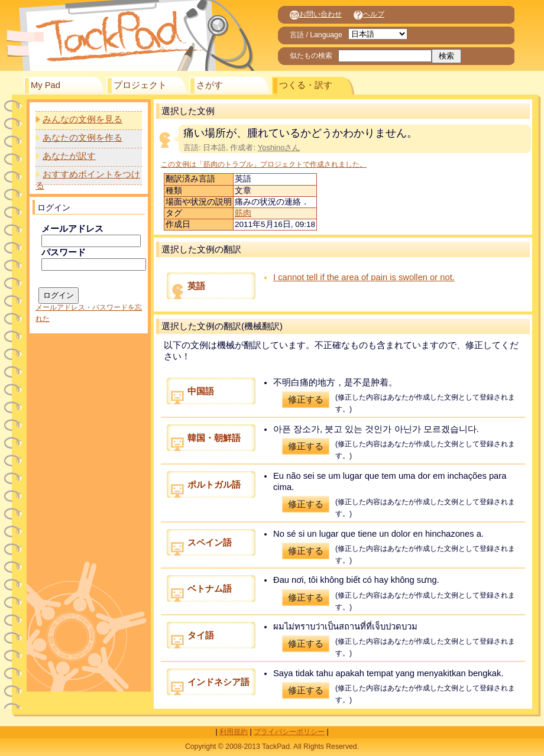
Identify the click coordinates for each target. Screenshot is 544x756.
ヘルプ (369, 14)
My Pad (46, 85)
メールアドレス (72, 229)
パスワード (64, 252)
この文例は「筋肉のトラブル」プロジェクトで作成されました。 (264, 164)
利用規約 (234, 732)
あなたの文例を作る (82, 138)
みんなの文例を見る (82, 119)
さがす (210, 85)
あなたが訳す (69, 156)
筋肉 (243, 213)
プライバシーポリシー (289, 732)
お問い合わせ (316, 14)
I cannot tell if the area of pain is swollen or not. (364, 277)
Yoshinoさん (279, 147)
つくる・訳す (306, 85)
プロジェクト (140, 85)
